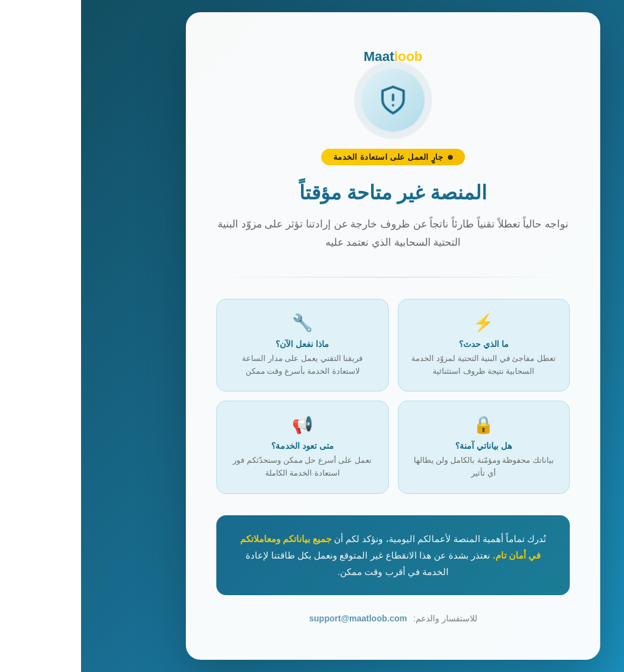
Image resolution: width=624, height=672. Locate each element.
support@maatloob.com (277, 618)
